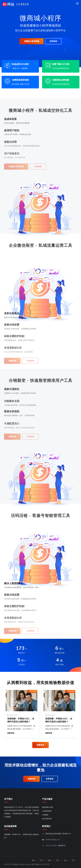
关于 (73, 860)
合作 (65, 860)
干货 (57, 860)
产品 (41, 860)
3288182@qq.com (53, 840)
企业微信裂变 (47, 811)
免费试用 (31, 779)
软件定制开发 (47, 819)
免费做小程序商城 (32, 41)
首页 (33, 860)
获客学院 (32, 691)
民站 (16, 864)
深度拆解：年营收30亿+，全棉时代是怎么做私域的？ (21, 720)
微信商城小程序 (48, 807)
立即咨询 (53, 41)
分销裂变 (45, 815)
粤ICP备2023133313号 (41, 864)
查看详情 (11, 733)
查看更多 (40, 745)
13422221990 (51, 846)
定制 (49, 860)
